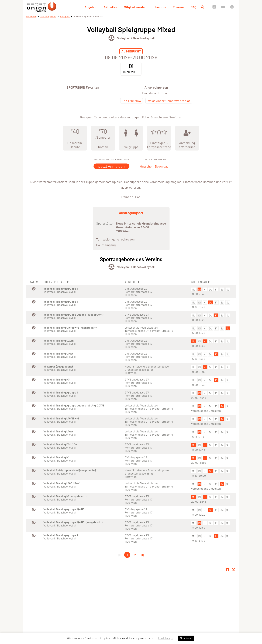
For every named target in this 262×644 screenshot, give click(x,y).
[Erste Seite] (119, 555)
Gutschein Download (154, 166)
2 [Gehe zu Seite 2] (135, 555)
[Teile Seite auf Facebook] (227, 570)
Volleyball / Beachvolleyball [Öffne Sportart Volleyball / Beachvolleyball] (136, 38)
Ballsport (65, 16)
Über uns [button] (160, 7)
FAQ (194, 7)
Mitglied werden (135, 7)
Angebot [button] (91, 7)
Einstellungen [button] (166, 638)
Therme (178, 7)
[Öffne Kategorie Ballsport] (111, 38)
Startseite (31, 16)
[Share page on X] (233, 570)
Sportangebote (48, 16)
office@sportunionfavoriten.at (169, 101)
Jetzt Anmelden (111, 166)
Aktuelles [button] (110, 7)
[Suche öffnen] (202, 7)
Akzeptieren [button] (186, 638)
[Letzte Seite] (143, 555)
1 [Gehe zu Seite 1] (127, 555)
